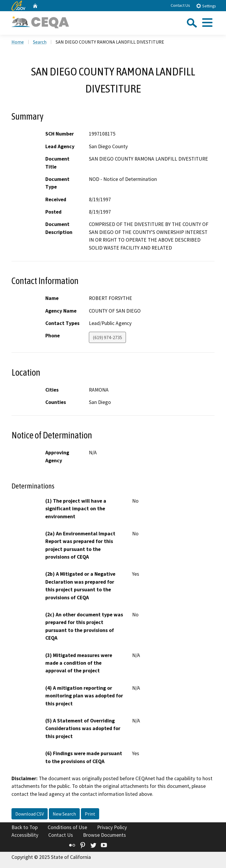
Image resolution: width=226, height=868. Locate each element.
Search (40, 42)
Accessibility (25, 835)
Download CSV (30, 814)
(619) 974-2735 (107, 337)
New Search (64, 814)
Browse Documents (104, 835)
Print (90, 814)
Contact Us (180, 5)
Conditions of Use (67, 827)
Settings (206, 6)
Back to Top (25, 827)
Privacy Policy (112, 827)
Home (18, 42)
